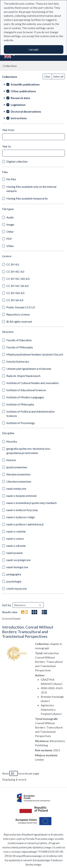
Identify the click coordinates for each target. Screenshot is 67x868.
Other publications (23, 91)
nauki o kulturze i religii (21, 517)
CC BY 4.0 (13, 264)
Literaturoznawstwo (19, 481)
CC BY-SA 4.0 (15, 300)
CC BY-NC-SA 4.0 (17, 286)
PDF (9, 239)
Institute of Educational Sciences (26, 390)
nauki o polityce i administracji (25, 524)
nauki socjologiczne (18, 560)
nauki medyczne (16, 489)
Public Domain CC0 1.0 (21, 307)
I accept (33, 49)
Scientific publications (25, 84)
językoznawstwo (17, 467)
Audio (10, 217)
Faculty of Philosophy (20, 347)
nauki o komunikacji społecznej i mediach (32, 503)
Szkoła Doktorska (18, 361)
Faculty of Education (19, 340)
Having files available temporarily (27, 198)
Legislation (18, 105)
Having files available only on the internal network (31, 189)
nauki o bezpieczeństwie (22, 496)
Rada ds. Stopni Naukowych (23, 376)
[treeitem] (33, 84)
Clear (47, 76)
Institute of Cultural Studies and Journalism (33, 383)
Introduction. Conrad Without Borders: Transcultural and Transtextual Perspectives (28, 632)
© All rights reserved (19, 321)
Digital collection (17, 161)
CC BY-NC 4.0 (15, 272)
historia (11, 460)
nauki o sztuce (15, 538)
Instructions (19, 118)
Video (10, 246)
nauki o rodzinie (16, 531)
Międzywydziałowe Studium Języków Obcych (35, 354)
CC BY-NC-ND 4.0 (18, 279)
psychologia (14, 581)
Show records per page (21, 773)
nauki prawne (15, 553)
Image (10, 224)
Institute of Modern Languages (25, 397)
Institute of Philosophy (20, 404)
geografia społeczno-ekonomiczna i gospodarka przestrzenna (28, 451)
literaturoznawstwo (18, 474)
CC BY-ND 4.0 (15, 293)
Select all (58, 76)
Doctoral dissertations (26, 111)
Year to (7, 146)
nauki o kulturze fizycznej (22, 510)
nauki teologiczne (17, 567)
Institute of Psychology (21, 423)
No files (11, 179)
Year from (8, 130)
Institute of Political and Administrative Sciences (30, 414)
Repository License (18, 314)
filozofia (12, 441)
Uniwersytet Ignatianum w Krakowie (29, 369)
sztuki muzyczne (17, 588)
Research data (20, 98)
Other (10, 232)
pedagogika (14, 574)
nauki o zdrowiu (16, 546)
